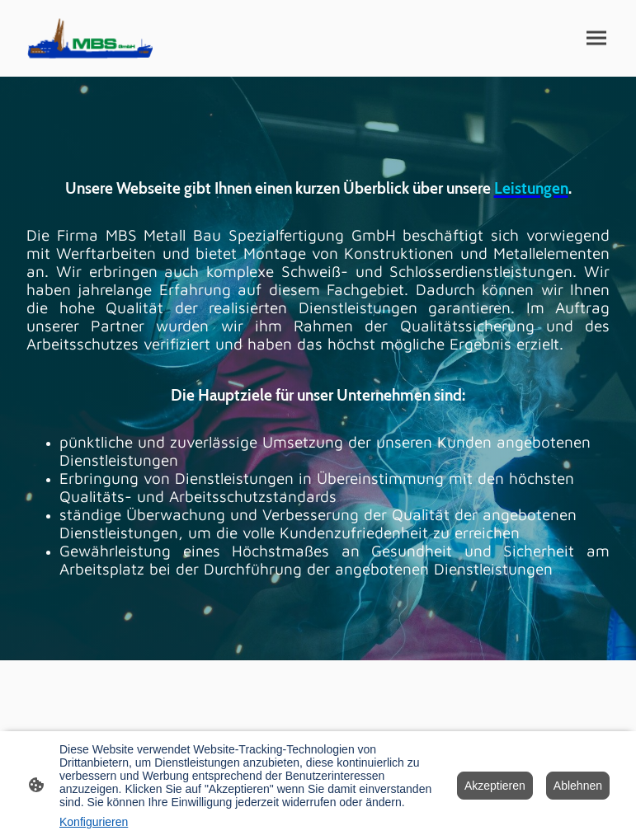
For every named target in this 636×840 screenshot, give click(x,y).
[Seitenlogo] (90, 38)
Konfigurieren (94, 822)
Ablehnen (578, 786)
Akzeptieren (495, 786)
